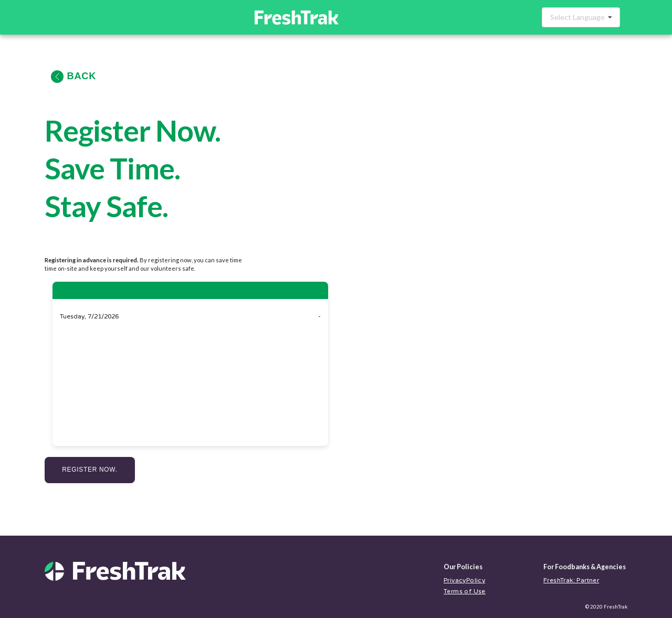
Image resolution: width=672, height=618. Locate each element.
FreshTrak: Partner (571, 580)
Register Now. (90, 470)
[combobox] (581, 17)
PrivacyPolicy (464, 580)
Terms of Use (465, 591)
